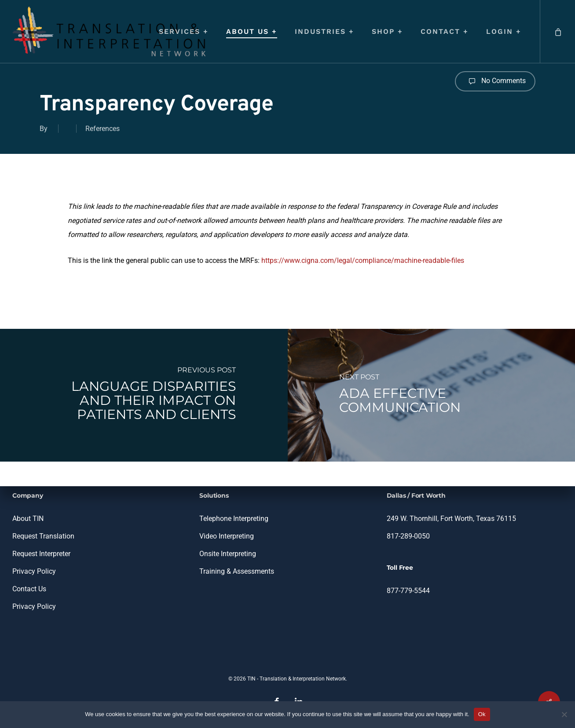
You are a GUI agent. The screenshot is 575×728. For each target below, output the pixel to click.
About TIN (28, 519)
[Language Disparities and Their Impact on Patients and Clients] (144, 395)
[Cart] (557, 31)
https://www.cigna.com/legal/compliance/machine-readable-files (363, 260)
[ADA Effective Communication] (432, 395)
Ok (482, 714)
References (103, 129)
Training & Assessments (237, 571)
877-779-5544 (408, 591)
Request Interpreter (41, 554)
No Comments (495, 81)
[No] (564, 714)
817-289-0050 (408, 536)
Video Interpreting (227, 536)
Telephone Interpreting (234, 519)
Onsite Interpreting (228, 554)
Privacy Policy (34, 571)
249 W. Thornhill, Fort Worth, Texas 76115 (451, 519)
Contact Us (29, 589)
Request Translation (43, 536)
